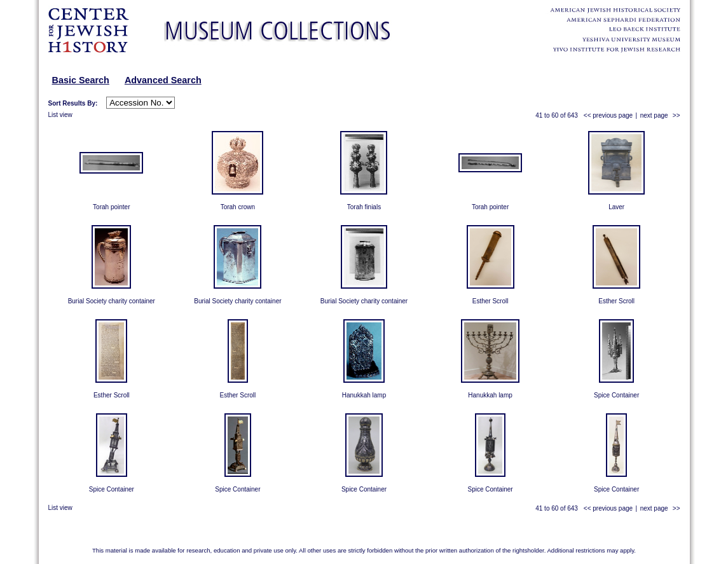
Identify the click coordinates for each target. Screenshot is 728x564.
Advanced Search (163, 80)
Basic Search (81, 80)
